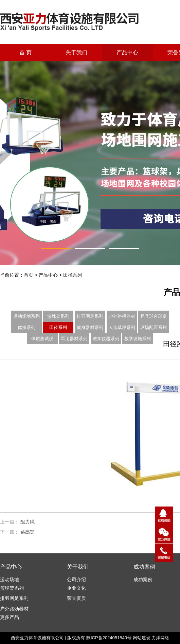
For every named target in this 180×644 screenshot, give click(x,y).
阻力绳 (28, 522)
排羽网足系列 (90, 316)
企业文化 (76, 588)
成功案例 (143, 579)
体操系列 (26, 327)
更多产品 (10, 617)
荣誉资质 (76, 598)
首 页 (25, 52)
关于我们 (76, 52)
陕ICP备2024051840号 (109, 638)
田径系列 (73, 275)
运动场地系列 (26, 316)
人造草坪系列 (122, 327)
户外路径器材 (122, 316)
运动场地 (10, 579)
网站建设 (142, 638)
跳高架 (28, 532)
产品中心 (127, 52)
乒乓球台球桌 (154, 316)
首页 (29, 275)
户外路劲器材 (14, 609)
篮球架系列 (58, 316)
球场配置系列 (154, 327)
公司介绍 (76, 579)
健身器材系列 (90, 327)
